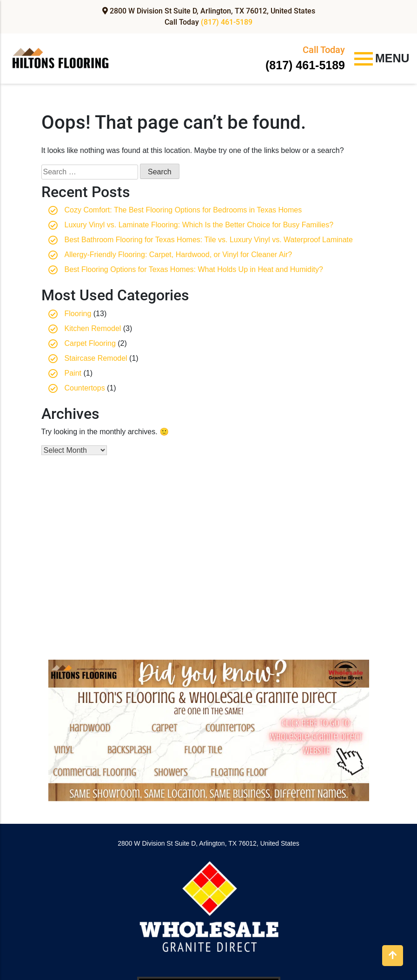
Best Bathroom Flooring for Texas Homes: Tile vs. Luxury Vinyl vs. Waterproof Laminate (209, 240)
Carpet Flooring (90, 343)
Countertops (85, 388)
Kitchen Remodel (93, 328)
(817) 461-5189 (227, 22)
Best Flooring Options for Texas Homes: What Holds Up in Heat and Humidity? (194, 269)
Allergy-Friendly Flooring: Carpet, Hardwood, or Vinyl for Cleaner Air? (179, 255)
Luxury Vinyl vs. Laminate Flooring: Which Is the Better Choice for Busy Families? (199, 225)
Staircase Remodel (96, 358)
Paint (73, 373)
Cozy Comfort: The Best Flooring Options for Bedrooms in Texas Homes (183, 210)
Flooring (78, 314)
